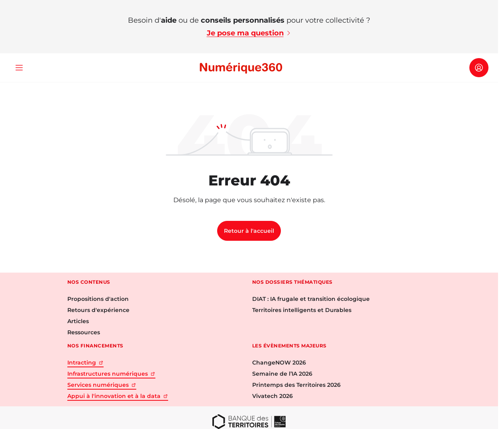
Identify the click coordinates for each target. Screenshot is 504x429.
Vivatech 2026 (273, 396)
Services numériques (102, 385)
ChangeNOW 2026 (279, 363)
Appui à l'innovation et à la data (118, 396)
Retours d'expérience (98, 310)
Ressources (84, 332)
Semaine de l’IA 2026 (282, 374)
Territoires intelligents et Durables (302, 310)
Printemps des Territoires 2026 (296, 385)
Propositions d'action (98, 299)
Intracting (85, 363)
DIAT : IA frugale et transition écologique (311, 299)
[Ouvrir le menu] (19, 68)
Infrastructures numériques (111, 374)
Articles (78, 321)
